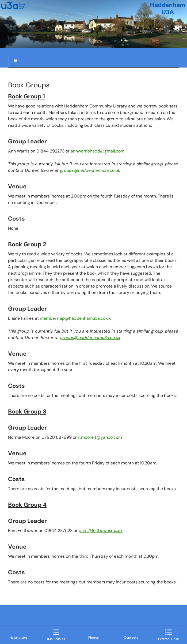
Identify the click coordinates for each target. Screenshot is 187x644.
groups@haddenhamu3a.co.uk (90, 170)
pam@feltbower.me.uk (101, 531)
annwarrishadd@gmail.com (98, 151)
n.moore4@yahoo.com (100, 437)
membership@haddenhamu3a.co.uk (75, 318)
